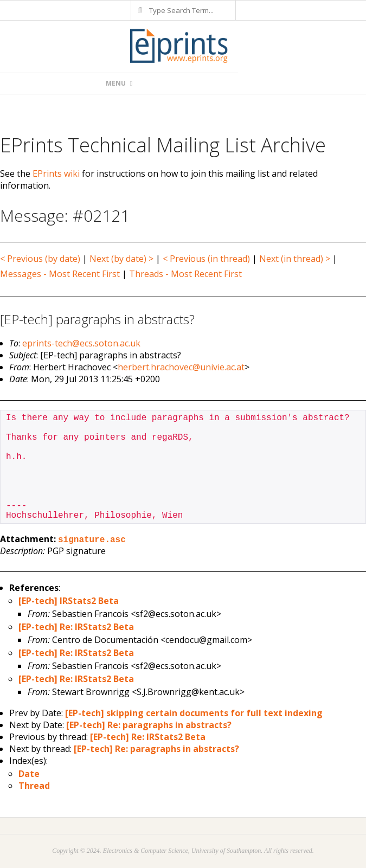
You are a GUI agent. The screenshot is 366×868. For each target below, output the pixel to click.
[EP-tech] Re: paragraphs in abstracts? (149, 725)
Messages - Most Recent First (60, 274)
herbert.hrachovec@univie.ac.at (181, 367)
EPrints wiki (56, 173)
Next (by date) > (121, 259)
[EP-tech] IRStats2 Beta (69, 601)
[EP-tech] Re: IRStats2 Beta (76, 627)
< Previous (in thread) (206, 259)
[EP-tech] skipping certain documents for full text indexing (194, 713)
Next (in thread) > (295, 259)
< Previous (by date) (40, 259)
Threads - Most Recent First (185, 274)
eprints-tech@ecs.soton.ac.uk (81, 343)
